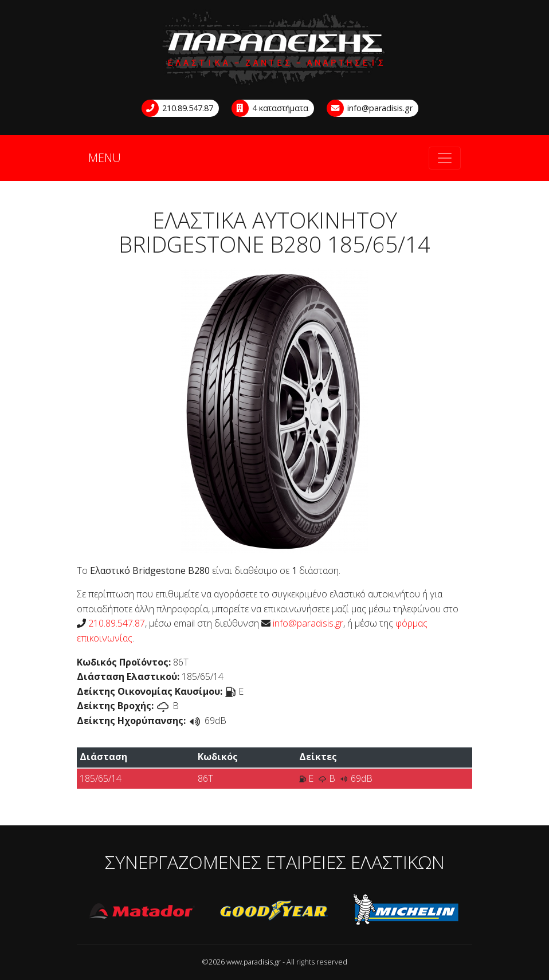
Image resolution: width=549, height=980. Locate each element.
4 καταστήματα (270, 108)
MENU (105, 158)
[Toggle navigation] (445, 158)
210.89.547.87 (178, 108)
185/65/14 (101, 778)
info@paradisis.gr (370, 108)
